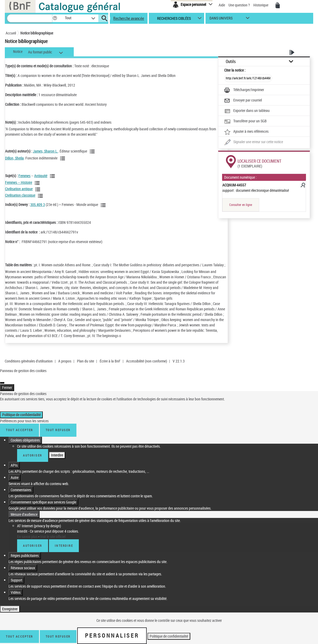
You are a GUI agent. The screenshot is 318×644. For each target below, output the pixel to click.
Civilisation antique (19, 189)
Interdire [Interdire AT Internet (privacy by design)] (64, 540)
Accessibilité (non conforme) (147, 361)
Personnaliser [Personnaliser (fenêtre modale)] (112, 630)
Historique (261, 5)
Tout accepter (20, 425)
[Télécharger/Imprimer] (244, 90)
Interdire (57, 450)
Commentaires (21, 484)
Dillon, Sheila (14, 158)
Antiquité (41, 176)
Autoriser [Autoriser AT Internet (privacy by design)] (33, 540)
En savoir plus (27, 531)
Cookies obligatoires (25, 435)
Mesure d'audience (24, 509)
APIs (14, 460)
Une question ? (239, 5)
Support (16, 575)
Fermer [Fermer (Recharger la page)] (7, 382)
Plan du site (86, 361)
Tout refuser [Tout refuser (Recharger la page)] (58, 631)
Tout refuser (58, 425)
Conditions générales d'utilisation (29, 361)
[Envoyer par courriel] (243, 101)
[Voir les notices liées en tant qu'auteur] (93, 151)
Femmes (24, 176)
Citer (235, 70)
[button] (55, 18)
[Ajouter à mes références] (246, 132)
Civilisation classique (20, 195)
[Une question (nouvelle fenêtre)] (254, 142)
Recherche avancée (129, 18)
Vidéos (16, 587)
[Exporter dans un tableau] (247, 111)
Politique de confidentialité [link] (21, 409)
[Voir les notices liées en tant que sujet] (53, 176)
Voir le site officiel (53, 531)
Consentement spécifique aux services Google (43, 497)
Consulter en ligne (241, 205)
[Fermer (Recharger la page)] (2, 377)
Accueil (11, 33)
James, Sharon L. (45, 151)
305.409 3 (38, 204)
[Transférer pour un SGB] (245, 122)
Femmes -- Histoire (19, 182)
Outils (231, 62)
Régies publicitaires (25, 550)
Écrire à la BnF (110, 361)
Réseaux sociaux (23, 562)
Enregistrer (10, 604)
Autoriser (33, 450)
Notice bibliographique (37, 33)
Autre (15, 472)
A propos (65, 361)
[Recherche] (30, 18)
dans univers (221, 19)
